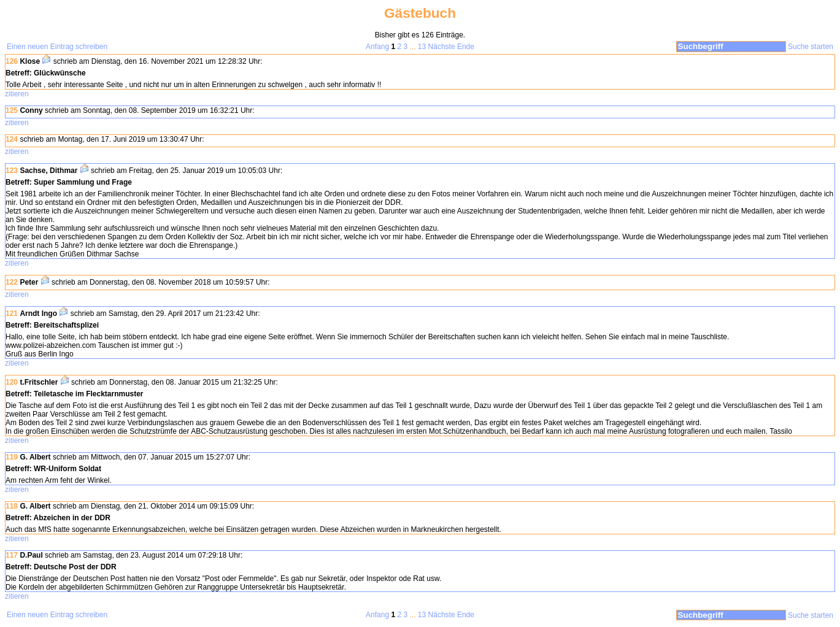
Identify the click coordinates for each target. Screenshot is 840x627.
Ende (466, 47)
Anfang (377, 47)
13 (422, 47)
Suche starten (811, 47)
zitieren (17, 94)
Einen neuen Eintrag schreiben (57, 47)
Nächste (442, 47)
